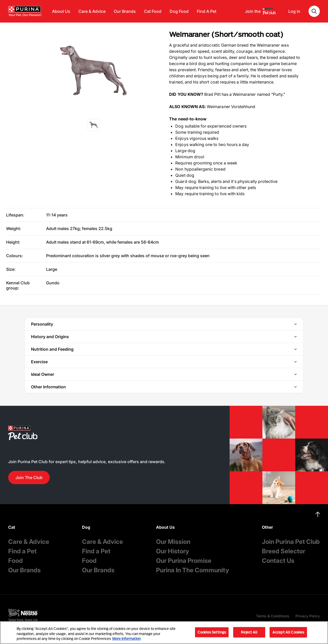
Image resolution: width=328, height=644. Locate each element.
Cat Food (153, 11)
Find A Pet (207, 11)
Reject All (249, 632)
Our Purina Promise (184, 561)
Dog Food (179, 11)
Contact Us (278, 561)
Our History (173, 551)
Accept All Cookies (288, 632)
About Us (61, 11)
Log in (294, 11)
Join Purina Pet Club (291, 542)
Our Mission (173, 542)
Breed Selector (284, 551)
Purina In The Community (193, 570)
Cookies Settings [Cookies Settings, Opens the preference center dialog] (212, 632)
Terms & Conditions (273, 616)
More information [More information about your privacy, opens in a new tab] (126, 639)
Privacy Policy (308, 616)
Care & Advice (92, 11)
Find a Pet (22, 551)
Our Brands (125, 11)
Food (16, 561)
